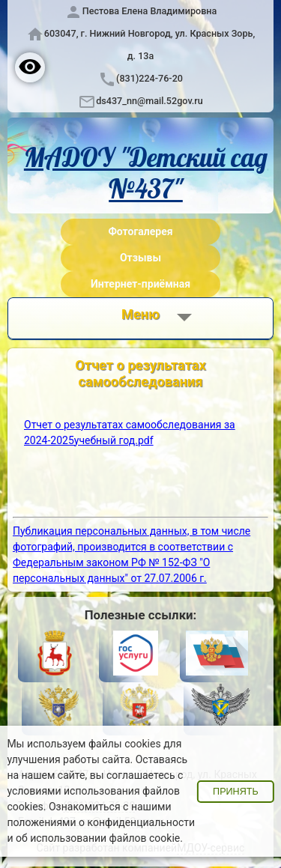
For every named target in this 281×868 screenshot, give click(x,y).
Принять (236, 792)
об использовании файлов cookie (98, 838)
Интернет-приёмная (140, 284)
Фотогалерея (140, 231)
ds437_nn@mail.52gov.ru (149, 101)
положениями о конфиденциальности (101, 822)
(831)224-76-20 (149, 78)
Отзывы (140, 258)
